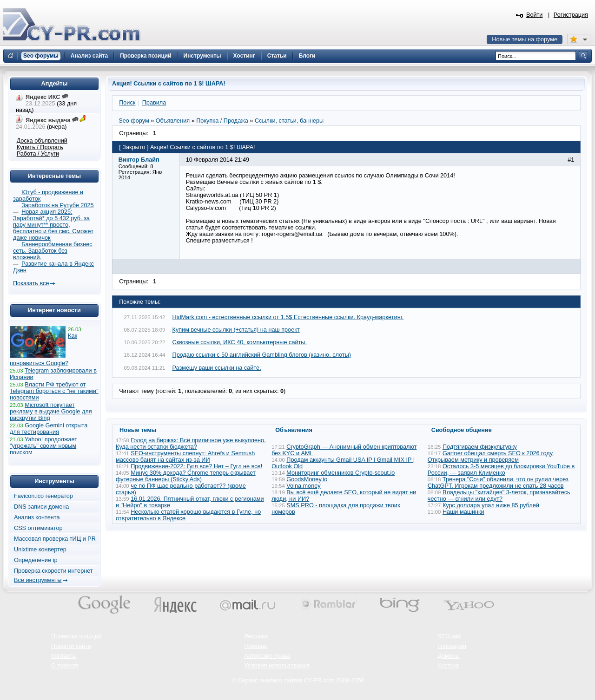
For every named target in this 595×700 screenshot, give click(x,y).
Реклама (256, 636)
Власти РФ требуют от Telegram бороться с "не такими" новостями (54, 391)
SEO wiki (449, 636)
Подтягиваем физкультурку (480, 447)
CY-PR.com (319, 680)
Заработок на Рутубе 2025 (57, 205)
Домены (449, 656)
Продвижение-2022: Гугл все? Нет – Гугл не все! (196, 466)
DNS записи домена (41, 507)
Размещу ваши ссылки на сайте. (217, 368)
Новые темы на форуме (525, 39)
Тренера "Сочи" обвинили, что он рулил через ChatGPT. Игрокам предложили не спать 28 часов (498, 483)
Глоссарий (452, 646)
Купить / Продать (40, 147)
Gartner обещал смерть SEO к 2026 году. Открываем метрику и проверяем (491, 457)
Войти (535, 15)
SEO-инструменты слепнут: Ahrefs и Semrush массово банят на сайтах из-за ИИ (185, 457)
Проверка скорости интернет (53, 571)
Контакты (64, 656)
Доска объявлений (42, 141)
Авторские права (268, 656)
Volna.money (303, 486)
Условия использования (277, 666)
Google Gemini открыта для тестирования (49, 429)
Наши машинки (463, 512)
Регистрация (571, 15)
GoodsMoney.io (307, 479)
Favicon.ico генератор (43, 496)
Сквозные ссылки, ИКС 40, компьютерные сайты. (240, 342)
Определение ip (36, 560)
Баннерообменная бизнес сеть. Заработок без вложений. (53, 251)
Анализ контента (37, 517)
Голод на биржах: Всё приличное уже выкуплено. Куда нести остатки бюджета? (191, 444)
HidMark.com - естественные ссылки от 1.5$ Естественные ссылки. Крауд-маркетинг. (288, 317)
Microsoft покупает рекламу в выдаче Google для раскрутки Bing (51, 412)
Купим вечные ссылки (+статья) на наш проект (236, 330)
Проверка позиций (76, 636)
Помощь (256, 646)
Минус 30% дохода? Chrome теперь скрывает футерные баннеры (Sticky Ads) (186, 476)
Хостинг (448, 666)
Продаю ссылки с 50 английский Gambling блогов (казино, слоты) (262, 355)
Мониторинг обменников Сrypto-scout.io (340, 473)
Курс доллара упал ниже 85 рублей (491, 505)
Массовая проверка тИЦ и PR (55, 539)
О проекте (65, 666)
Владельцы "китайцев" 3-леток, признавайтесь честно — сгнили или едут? (499, 496)
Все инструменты (38, 580)
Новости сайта (71, 646)
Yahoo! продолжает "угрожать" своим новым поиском (43, 446)
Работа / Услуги (38, 154)
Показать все (31, 283)
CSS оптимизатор (38, 528)
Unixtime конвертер (40, 550)
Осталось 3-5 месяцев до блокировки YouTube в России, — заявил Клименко (501, 470)
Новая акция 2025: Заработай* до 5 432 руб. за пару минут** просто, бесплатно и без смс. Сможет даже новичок (53, 225)
